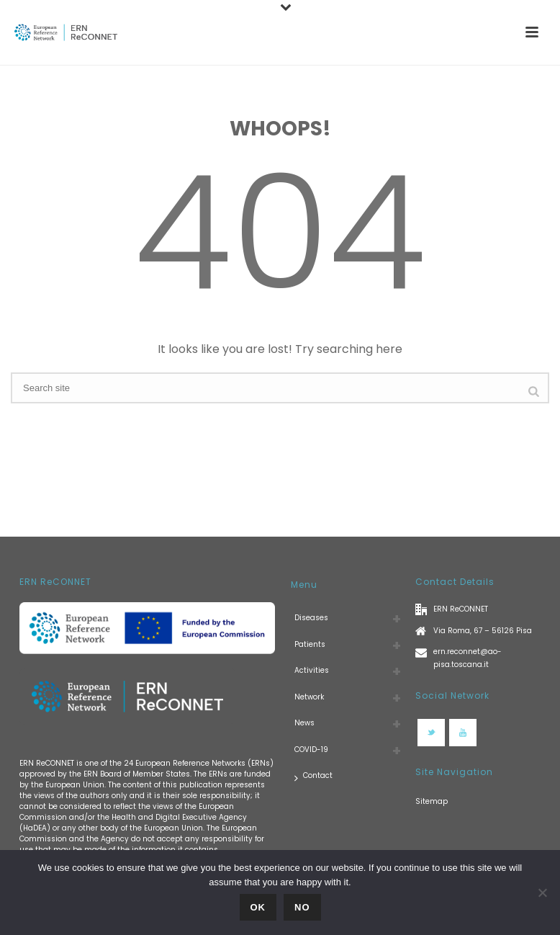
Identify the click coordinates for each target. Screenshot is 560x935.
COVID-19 (311, 750)
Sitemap (432, 801)
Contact (313, 776)
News (304, 723)
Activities (312, 670)
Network (309, 697)
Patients (310, 644)
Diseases (311, 618)
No (302, 907)
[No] (542, 892)
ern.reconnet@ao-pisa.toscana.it (468, 658)
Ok (258, 907)
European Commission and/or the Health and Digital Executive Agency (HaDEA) (133, 817)
